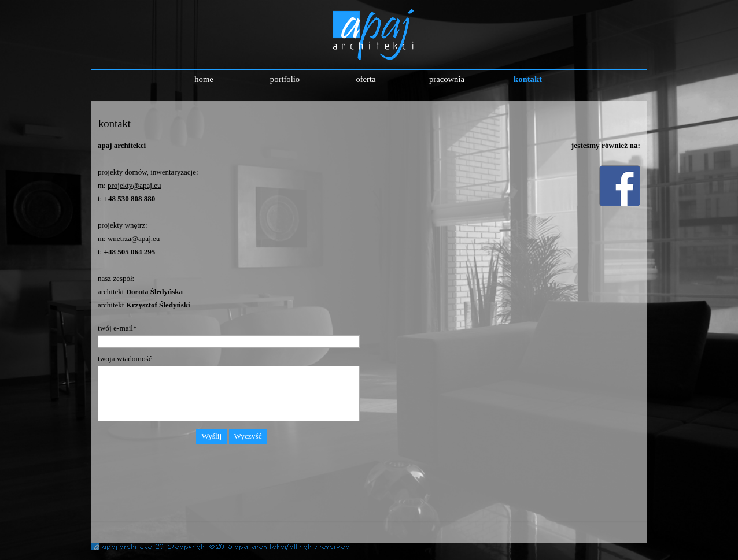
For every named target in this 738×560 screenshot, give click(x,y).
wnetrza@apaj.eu (134, 238)
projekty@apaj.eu (134, 185)
